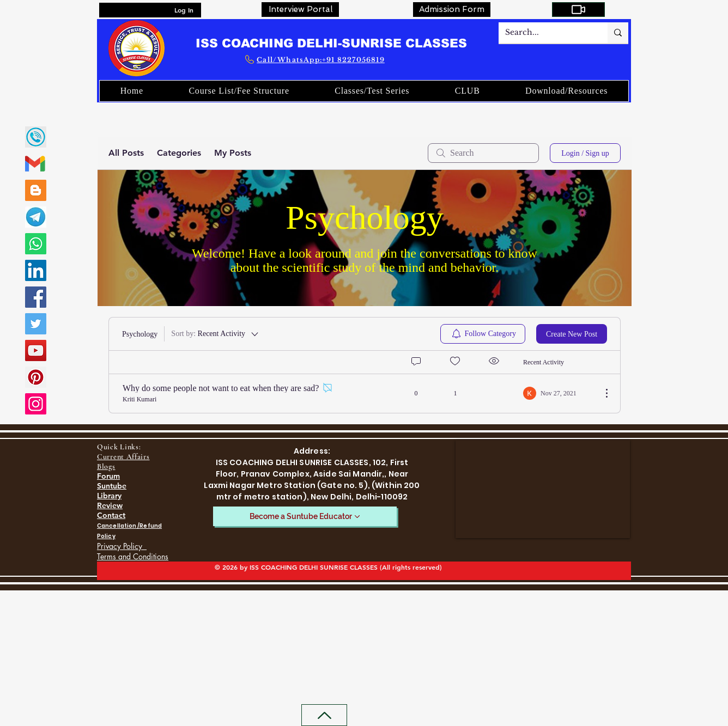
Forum (108, 476)
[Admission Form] (452, 10)
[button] (467, 91)
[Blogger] (36, 190)
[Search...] (545, 33)
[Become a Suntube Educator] (305, 516)
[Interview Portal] (300, 10)
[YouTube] (36, 350)
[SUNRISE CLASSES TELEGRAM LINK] (36, 217)
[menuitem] (483, 334)
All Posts (126, 153)
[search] (483, 153)
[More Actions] (601, 393)
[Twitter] (36, 324)
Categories (179, 153)
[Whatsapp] (36, 244)
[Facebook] (36, 297)
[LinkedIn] (36, 270)
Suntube (112, 486)
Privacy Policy (122, 546)
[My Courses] (578, 10)
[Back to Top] (324, 715)
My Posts (233, 153)
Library (109, 496)
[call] (36, 137)
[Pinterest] (36, 377)
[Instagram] (36, 404)
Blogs (106, 466)
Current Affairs (123, 457)
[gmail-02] (36, 164)
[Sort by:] (216, 334)
